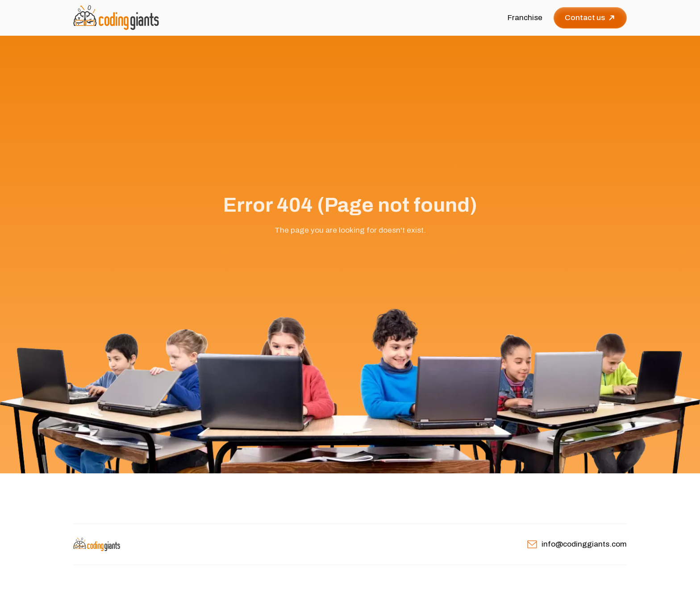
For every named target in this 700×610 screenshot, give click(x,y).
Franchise (525, 18)
